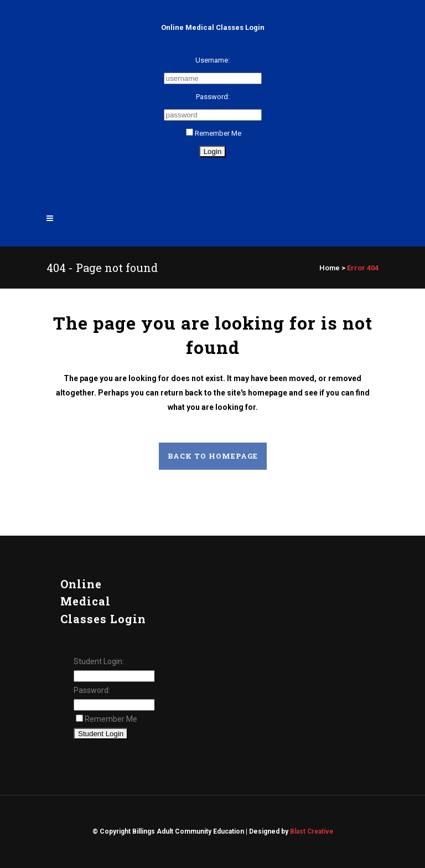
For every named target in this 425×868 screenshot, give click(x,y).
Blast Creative (312, 831)
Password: (213, 97)
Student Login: (99, 661)
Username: (212, 60)
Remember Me (214, 133)
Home (330, 268)
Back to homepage (213, 456)
